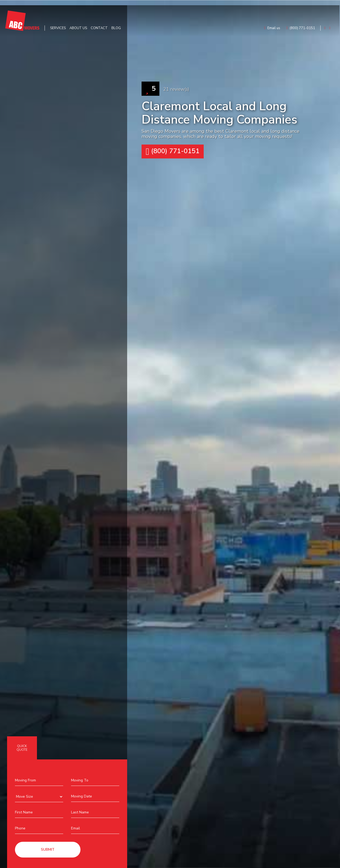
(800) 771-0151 (173, 151)
